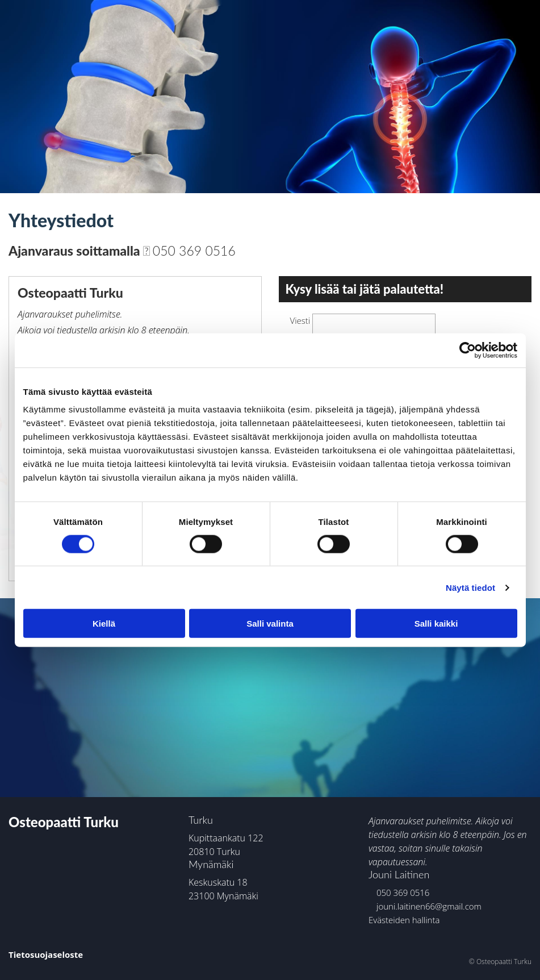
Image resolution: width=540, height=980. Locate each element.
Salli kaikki (436, 624)
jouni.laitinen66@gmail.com (425, 906)
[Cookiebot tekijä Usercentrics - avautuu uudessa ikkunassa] (468, 350)
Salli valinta (270, 624)
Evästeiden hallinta (404, 920)
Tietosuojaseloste (46, 954)
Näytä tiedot (470, 587)
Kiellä (104, 624)
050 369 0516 (189, 251)
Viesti (300, 320)
